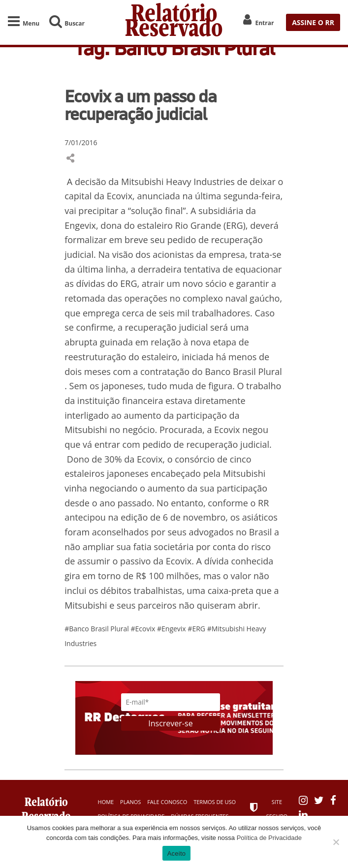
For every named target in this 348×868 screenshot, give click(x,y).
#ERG (197, 629)
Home (106, 802)
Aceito (177, 853)
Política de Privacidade (269, 838)
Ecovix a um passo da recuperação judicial (141, 105)
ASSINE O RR (313, 22)
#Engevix (172, 629)
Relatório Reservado (174, 22)
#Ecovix (144, 629)
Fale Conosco (167, 802)
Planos (130, 802)
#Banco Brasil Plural (97, 629)
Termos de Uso (215, 802)
